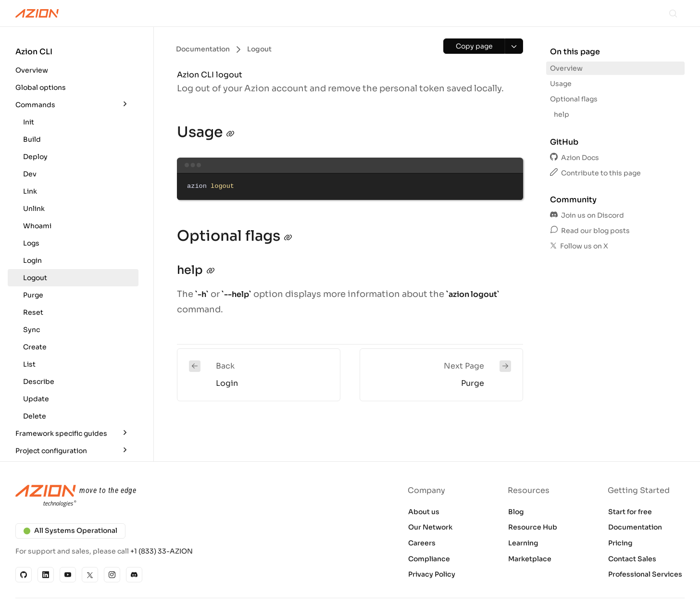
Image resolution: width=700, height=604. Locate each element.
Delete (35, 416)
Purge (33, 295)
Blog (516, 512)
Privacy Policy (432, 574)
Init (29, 122)
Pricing (620, 543)
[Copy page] (474, 46)
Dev (30, 174)
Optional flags (574, 99)
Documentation (635, 527)
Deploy (35, 157)
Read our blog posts (590, 231)
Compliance (429, 559)
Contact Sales (632, 559)
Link (30, 191)
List (29, 364)
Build (32, 139)
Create (35, 347)
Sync (31, 330)
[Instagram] (112, 575)
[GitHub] (24, 575)
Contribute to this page (595, 173)
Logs (31, 243)
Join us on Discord (587, 215)
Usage (561, 84)
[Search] (673, 13)
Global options (41, 87)
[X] (90, 575)
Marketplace (530, 559)
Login (32, 260)
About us (424, 512)
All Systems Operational (70, 530)
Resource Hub (533, 527)
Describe (39, 382)
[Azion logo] (177, 496)
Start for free (630, 512)
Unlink (34, 209)
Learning (523, 543)
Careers (422, 543)
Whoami (37, 226)
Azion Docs (575, 158)
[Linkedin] (46, 575)
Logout (35, 278)
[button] (73, 62)
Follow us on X (579, 246)
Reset (33, 312)
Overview (32, 70)
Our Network (430, 527)
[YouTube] (68, 575)
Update (36, 399)
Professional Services (645, 574)
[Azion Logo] (37, 13)
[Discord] (134, 575)
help (562, 114)
